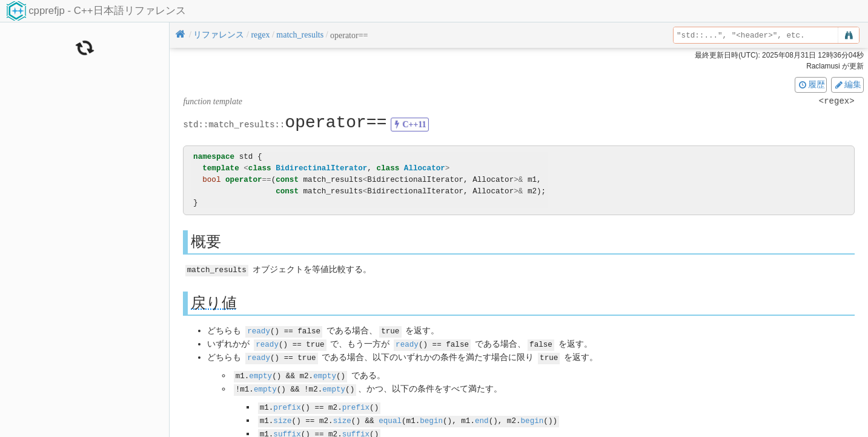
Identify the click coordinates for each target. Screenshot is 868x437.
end (482, 417)
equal (390, 417)
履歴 (811, 84)
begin (431, 417)
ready (259, 330)
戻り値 (214, 302)
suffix (287, 429)
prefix (287, 404)
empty (260, 373)
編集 (847, 84)
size (282, 417)
